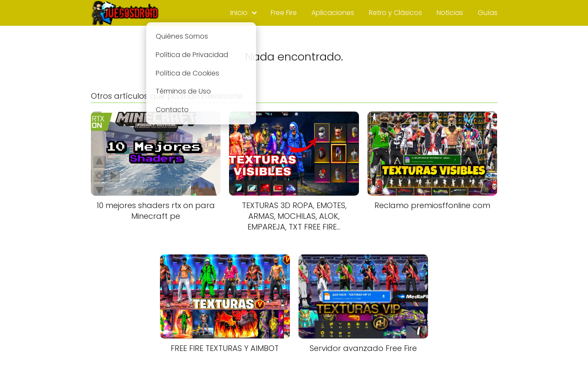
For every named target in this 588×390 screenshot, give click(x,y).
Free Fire (284, 13)
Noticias (450, 13)
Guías (488, 13)
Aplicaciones (333, 13)
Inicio (239, 13)
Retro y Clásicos (395, 13)
